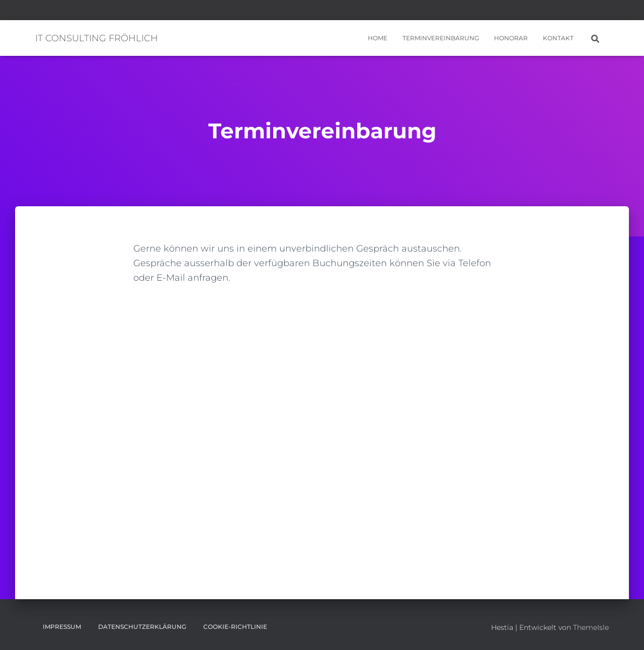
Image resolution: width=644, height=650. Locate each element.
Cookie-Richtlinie (235, 627)
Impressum (62, 627)
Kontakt (558, 38)
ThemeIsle (591, 627)
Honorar (511, 38)
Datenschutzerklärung (142, 627)
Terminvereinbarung (441, 38)
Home (378, 38)
